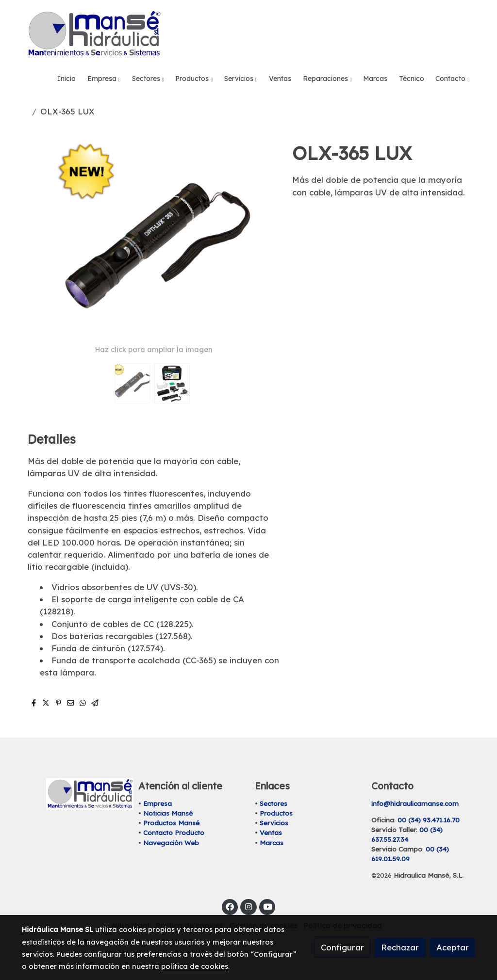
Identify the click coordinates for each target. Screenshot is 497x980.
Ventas (271, 833)
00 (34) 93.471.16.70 (429, 820)
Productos (276, 813)
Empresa (157, 803)
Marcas (272, 843)
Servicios (274, 823)
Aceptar (453, 947)
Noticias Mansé (168, 813)
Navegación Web (171, 843)
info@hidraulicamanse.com (415, 803)
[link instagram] (248, 906)
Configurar (342, 947)
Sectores (273, 803)
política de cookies (195, 966)
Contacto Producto (174, 833)
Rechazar (400, 947)
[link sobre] (74, 794)
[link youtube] (268, 906)
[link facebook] (230, 906)
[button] (104, 79)
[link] (94, 34)
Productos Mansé (171, 823)
